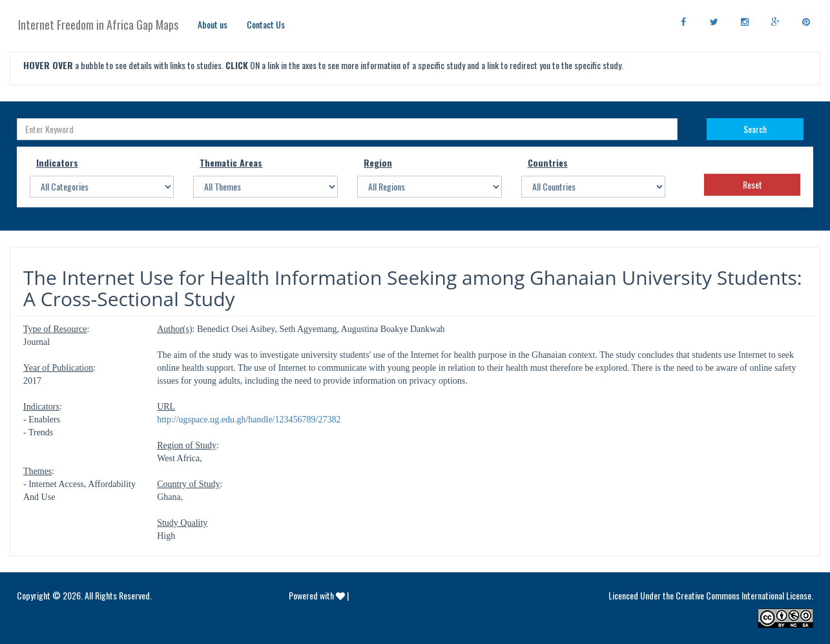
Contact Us (266, 24)
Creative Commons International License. (744, 595)
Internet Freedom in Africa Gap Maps (98, 25)
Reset (752, 184)
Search (755, 129)
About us (213, 24)
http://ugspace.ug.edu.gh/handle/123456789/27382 (249, 420)
